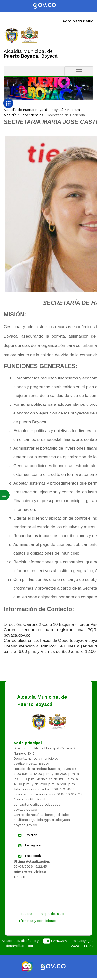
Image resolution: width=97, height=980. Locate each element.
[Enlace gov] (57, 967)
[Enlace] (12, 35)
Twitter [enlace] (31, 835)
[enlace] (39, 721)
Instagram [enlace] (33, 845)
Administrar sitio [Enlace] (78, 21)
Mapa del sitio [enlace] (52, 914)
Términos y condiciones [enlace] (37, 921)
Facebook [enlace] (33, 856)
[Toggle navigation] (79, 71)
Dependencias (32, 115)
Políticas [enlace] (25, 914)
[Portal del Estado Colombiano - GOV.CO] (49, 6)
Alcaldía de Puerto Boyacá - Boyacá (34, 110)
